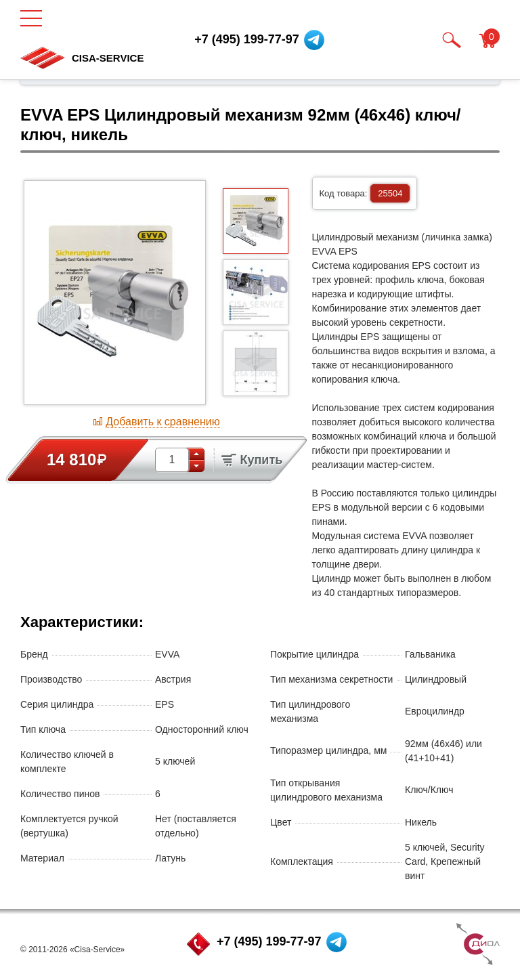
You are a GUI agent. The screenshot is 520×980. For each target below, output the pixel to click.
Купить (252, 460)
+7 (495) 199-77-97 (269, 941)
